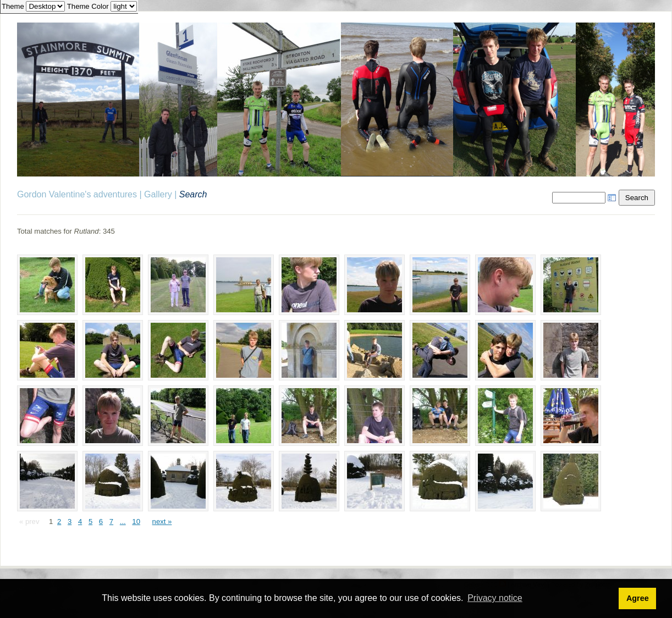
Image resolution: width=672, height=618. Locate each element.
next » (162, 522)
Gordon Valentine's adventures (77, 194)
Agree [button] (638, 598)
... (123, 522)
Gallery (158, 194)
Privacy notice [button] (495, 598)
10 (136, 522)
